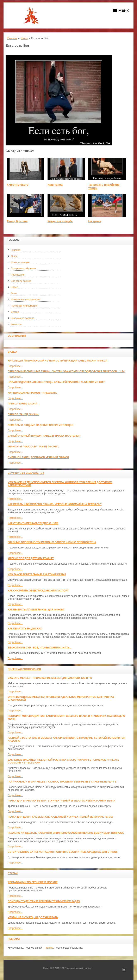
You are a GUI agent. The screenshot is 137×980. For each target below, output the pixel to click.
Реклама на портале (23, 318)
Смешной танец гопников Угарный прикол (38, 457)
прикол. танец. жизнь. (24, 414)
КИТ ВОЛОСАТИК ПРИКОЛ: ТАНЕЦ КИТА (32, 393)
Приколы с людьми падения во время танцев (41, 425)
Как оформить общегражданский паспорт (38, 591)
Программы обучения (23, 269)
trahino (49, 948)
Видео (15, 287)
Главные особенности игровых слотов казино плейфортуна (52, 542)
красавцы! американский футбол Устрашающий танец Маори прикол (58, 361)
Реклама (14, 939)
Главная (16, 250)
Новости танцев (20, 262)
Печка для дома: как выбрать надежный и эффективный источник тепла (60, 817)
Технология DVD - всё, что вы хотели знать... (40, 648)
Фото (14, 293)
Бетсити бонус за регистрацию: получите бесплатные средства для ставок (63, 852)
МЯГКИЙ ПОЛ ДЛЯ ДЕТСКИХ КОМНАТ (31, 558)
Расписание (18, 275)
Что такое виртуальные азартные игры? (37, 574)
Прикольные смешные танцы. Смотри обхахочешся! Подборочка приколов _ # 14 (66, 371)
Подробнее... (15, 366)
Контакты (16, 324)
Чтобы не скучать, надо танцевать (33, 917)
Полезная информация (24, 306)
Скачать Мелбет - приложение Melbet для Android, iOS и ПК (50, 678)
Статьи (15, 312)
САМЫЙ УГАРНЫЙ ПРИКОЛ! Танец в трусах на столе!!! (44, 436)
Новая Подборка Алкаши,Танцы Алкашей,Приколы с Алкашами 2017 (56, 382)
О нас (14, 256)
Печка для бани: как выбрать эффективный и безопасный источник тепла (62, 801)
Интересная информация (26, 300)
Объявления (17, 336)
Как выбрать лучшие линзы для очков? (36, 610)
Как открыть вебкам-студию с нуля (33, 523)
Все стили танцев (21, 281)
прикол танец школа (23, 404)
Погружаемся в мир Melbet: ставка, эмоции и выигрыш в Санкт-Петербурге (62, 782)
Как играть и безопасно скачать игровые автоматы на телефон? (55, 504)
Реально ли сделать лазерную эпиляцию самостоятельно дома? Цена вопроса (66, 833)
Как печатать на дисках (25, 629)
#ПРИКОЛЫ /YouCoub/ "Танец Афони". (33, 447)
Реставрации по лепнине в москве (33, 882)
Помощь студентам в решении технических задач (44, 901)
